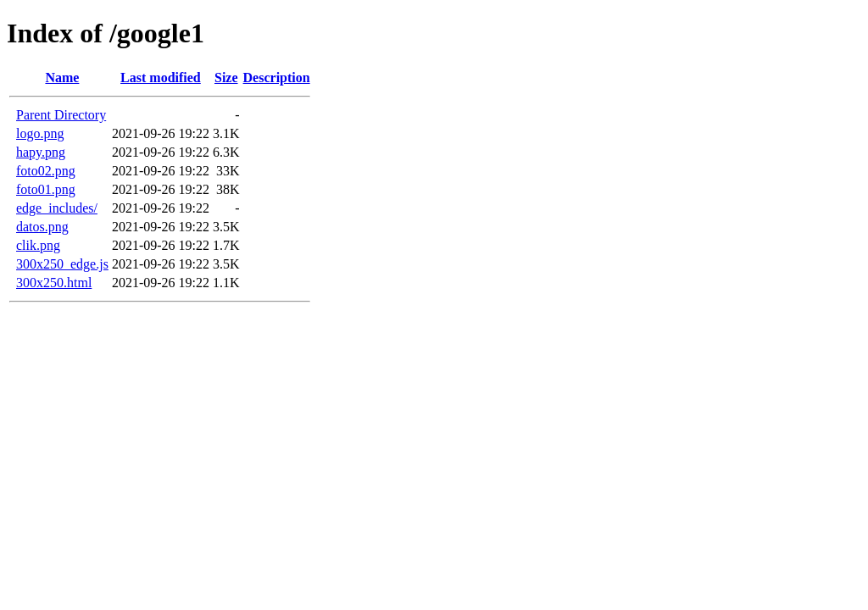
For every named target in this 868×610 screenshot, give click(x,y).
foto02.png (46, 171)
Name (62, 78)
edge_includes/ (57, 208)
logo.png (40, 133)
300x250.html (54, 283)
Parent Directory (61, 115)
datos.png (42, 227)
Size (226, 78)
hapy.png (41, 152)
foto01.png (46, 189)
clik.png (38, 245)
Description (277, 78)
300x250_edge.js (62, 264)
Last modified (161, 78)
